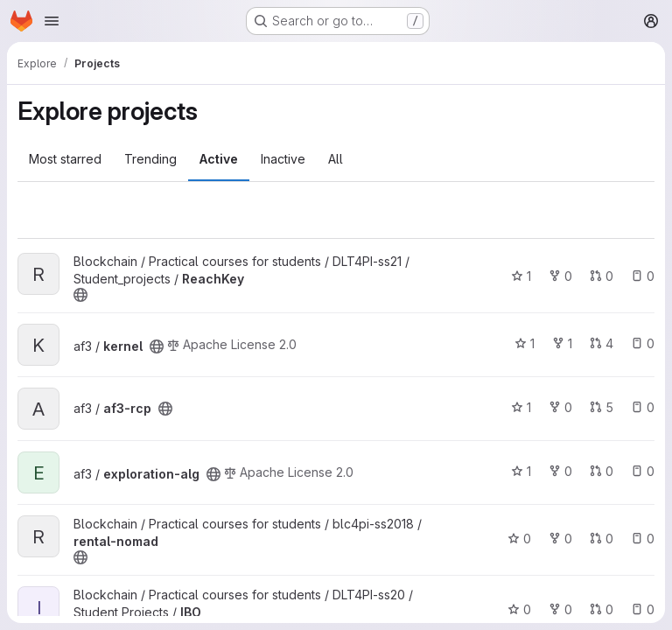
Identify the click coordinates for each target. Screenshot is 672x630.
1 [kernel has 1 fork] (562, 343)
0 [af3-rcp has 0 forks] (560, 407)
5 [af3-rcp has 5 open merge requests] (602, 407)
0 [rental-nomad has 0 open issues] (643, 539)
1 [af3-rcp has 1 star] (521, 407)
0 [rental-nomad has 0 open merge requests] (602, 539)
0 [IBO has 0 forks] (560, 609)
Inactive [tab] (283, 159)
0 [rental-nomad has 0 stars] (519, 539)
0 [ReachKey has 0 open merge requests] (602, 276)
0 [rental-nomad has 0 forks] (560, 539)
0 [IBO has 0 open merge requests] (602, 609)
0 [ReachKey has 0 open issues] (643, 276)
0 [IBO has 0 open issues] (643, 609)
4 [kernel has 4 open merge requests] (602, 343)
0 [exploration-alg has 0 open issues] (643, 471)
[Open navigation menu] (52, 21)
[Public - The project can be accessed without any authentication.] (80, 295)
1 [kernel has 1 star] (525, 343)
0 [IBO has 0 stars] (519, 609)
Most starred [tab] (65, 159)
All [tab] (336, 159)
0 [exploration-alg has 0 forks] (560, 471)
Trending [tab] (150, 159)
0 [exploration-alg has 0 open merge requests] (602, 471)
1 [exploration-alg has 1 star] (521, 471)
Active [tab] (219, 159)
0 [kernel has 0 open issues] (643, 343)
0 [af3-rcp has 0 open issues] (643, 407)
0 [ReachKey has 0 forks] (560, 276)
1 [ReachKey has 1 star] (521, 276)
